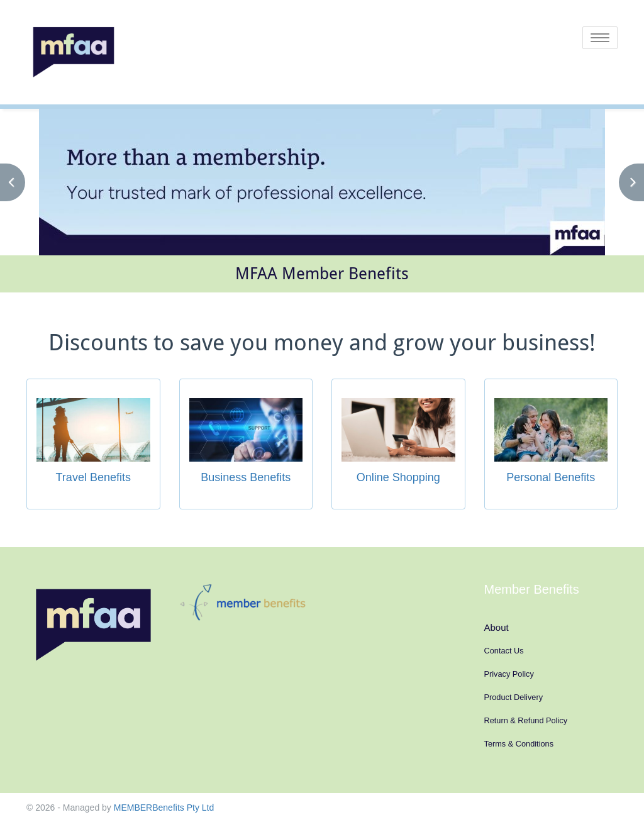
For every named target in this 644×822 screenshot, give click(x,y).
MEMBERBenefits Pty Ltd (164, 808)
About (497, 627)
